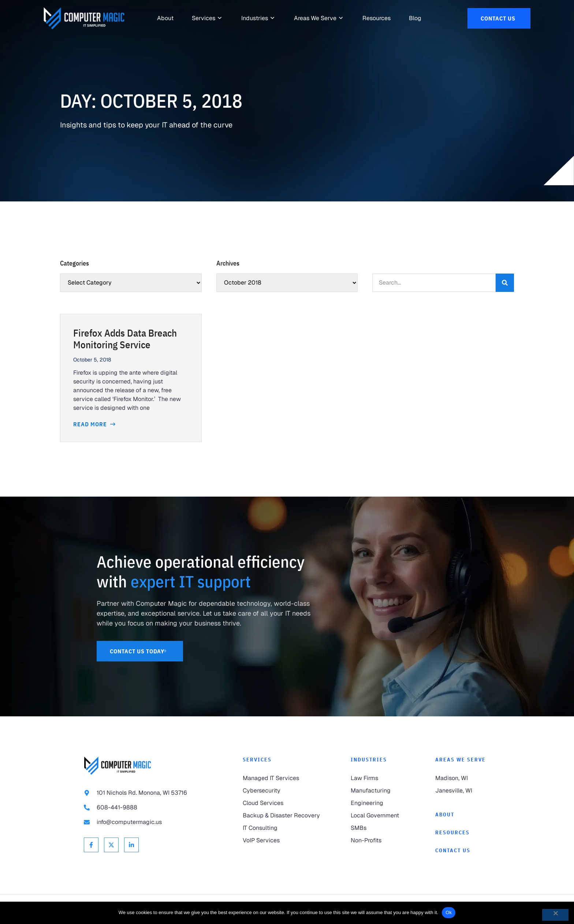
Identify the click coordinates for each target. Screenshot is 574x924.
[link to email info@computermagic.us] (149, 822)
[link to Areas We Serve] (315, 18)
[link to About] (165, 18)
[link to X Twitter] (111, 845)
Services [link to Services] (257, 760)
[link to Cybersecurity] (282, 791)
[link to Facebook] (91, 845)
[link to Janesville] (463, 791)
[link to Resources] (377, 18)
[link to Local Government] (378, 816)
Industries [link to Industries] (369, 760)
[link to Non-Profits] (378, 840)
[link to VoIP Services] (282, 840)
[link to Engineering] (378, 803)
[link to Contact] (463, 851)
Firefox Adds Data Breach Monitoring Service (125, 339)
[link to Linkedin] (131, 845)
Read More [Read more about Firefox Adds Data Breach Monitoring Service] (91, 424)
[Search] (505, 283)
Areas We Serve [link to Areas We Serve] (461, 760)
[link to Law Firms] (378, 778)
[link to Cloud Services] (282, 803)
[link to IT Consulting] (282, 828)
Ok (449, 912)
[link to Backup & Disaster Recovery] (282, 816)
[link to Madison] (463, 778)
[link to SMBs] (378, 828)
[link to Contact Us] (499, 18)
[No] (555, 915)
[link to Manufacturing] (378, 791)
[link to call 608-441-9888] (149, 808)
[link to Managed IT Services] (282, 778)
